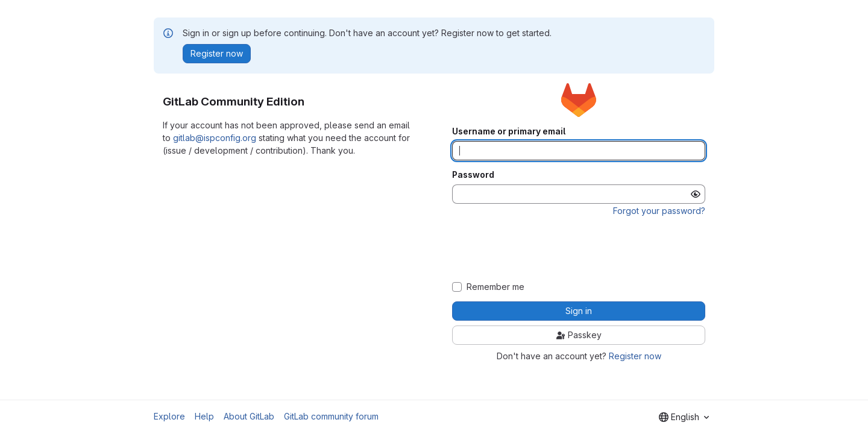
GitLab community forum (331, 416)
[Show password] (696, 194)
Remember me (495, 287)
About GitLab (249, 416)
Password (473, 175)
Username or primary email (509, 131)
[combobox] (684, 417)
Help (204, 416)
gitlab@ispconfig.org (215, 138)
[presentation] (579, 249)
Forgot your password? (659, 211)
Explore (169, 416)
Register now (635, 356)
